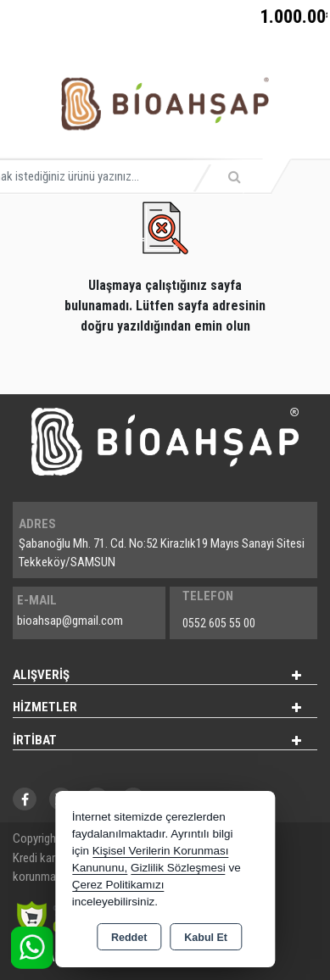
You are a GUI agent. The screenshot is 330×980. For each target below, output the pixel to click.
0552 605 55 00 (219, 623)
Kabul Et (206, 938)
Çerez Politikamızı (118, 885)
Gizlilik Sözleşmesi (178, 868)
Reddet (129, 938)
